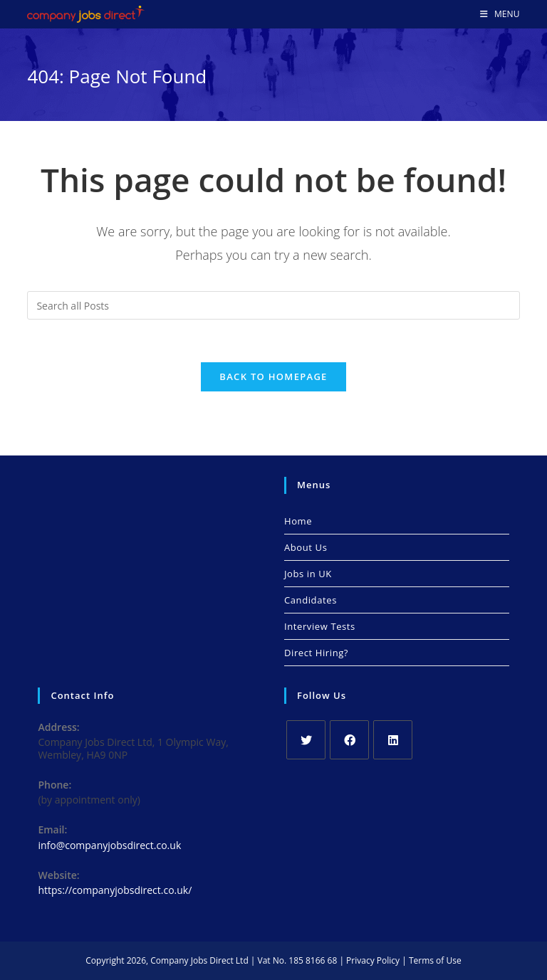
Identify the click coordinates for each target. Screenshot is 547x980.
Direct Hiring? (316, 653)
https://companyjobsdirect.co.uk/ (115, 890)
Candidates (311, 600)
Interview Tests (320, 626)
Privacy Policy (373, 960)
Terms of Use (435, 960)
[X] (306, 740)
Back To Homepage (273, 376)
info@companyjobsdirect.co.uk (109, 845)
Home (298, 521)
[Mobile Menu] (500, 14)
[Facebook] (349, 740)
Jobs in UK (308, 574)
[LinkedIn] (393, 740)
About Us (306, 547)
